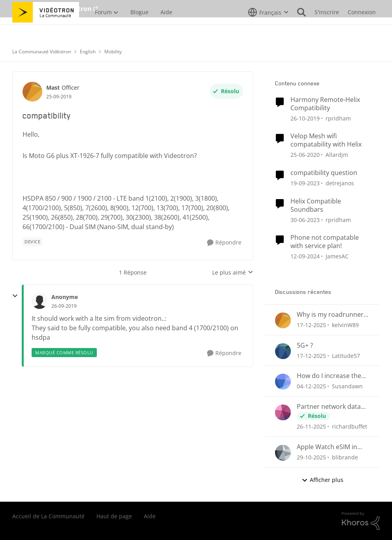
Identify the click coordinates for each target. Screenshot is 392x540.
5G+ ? (305, 345)
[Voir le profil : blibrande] (283, 453)
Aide (150, 516)
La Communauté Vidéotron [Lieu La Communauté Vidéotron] (42, 52)
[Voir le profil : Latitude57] (283, 351)
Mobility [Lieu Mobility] (113, 52)
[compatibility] (64, 306)
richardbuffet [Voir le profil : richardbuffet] (350, 426)
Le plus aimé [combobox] (233, 273)
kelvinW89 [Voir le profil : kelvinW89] (345, 325)
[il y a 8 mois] (311, 457)
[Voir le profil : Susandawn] (283, 382)
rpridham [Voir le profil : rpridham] (338, 118)
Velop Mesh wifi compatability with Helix (326, 140)
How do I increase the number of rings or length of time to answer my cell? (333, 376)
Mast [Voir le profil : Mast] (53, 87)
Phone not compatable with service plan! (325, 242)
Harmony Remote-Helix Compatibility (325, 104)
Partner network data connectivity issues (329, 407)
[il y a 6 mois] (311, 325)
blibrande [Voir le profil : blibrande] (345, 457)
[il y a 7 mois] (311, 386)
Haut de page (114, 516)
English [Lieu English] (88, 52)
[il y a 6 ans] (305, 118)
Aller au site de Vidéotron (52, 9)
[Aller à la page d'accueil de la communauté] (46, 30)
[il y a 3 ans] (305, 219)
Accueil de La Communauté (48, 516)
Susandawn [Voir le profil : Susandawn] (347, 386)
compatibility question (324, 173)
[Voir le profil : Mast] (32, 92)
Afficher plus (322, 480)
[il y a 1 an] (305, 256)
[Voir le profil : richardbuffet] (283, 412)
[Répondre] (224, 243)
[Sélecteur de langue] (268, 30)
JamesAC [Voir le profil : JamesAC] (337, 256)
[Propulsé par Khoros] (361, 521)
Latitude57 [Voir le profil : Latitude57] (346, 355)
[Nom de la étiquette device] (32, 242)
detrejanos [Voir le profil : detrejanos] (340, 183)
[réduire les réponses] (15, 296)
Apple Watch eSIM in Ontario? (327, 447)
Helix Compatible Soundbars (316, 205)
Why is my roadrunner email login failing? (330, 315)
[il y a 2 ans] (305, 183)
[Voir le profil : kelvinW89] (283, 320)
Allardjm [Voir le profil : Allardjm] (337, 155)
